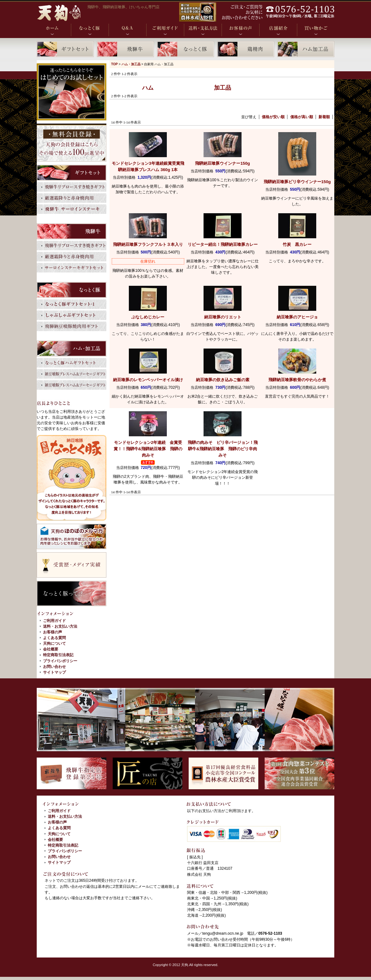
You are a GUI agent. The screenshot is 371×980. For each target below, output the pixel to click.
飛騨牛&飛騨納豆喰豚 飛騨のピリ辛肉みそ (223, 449)
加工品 (223, 88)
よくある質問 (54, 638)
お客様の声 (53, 632)
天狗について (54, 644)
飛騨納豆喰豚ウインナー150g (222, 163)
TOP (114, 64)
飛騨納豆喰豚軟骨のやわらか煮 (297, 380)
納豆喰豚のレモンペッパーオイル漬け (148, 380)
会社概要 (51, 649)
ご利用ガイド (54, 621)
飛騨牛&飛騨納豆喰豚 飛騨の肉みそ (148, 449)
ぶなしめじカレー (148, 317)
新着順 (324, 117)
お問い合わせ (54, 667)
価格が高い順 (302, 117)
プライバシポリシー (60, 661)
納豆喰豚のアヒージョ (297, 317)
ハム (148, 88)
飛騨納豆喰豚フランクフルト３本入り (148, 244)
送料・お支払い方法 (60, 626)
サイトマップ (54, 672)
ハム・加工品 (131, 64)
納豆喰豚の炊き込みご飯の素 (223, 380)
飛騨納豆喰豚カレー (223, 244)
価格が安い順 (273, 117)
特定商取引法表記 (58, 655)
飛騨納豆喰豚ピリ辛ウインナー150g (297, 182)
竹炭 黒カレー (297, 244)
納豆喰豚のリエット (223, 317)
